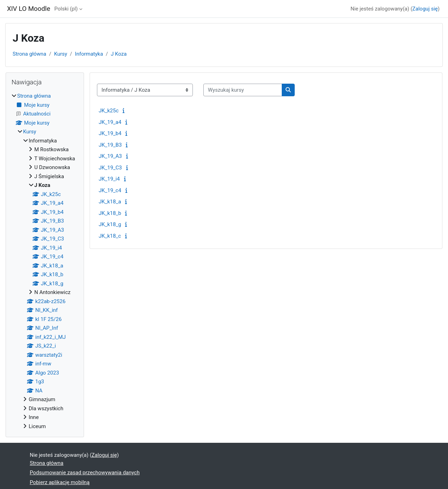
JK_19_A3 (110, 156)
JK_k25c (109, 111)
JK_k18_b (110, 213)
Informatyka (89, 54)
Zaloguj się (425, 9)
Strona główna (29, 54)
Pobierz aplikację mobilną (60, 482)
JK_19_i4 (109, 179)
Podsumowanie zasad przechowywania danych (85, 473)
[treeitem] (45, 261)
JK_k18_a (110, 202)
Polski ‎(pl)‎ (66, 9)
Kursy (60, 54)
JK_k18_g (110, 224)
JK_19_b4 (110, 133)
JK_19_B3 (110, 145)
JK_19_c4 (110, 190)
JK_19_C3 (110, 168)
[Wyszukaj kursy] (243, 90)
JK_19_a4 (110, 122)
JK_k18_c (110, 236)
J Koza (119, 54)
